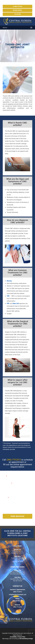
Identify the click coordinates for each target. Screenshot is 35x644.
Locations (17, 14)
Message (6, 498)
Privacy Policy (21, 637)
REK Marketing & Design (26, 639)
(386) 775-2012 (18, 6)
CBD (8, 296)
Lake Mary (18, 556)
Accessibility (13, 637)
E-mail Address (7, 483)
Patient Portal (18, 10)
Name (5, 476)
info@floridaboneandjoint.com (18, 595)
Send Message (18, 516)
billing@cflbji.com (17, 601)
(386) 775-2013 (17, 613)
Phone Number (7, 490)
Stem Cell (16, 303)
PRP (8, 303)
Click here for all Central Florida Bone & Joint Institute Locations (18, 533)
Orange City (17, 549)
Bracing (9, 281)
